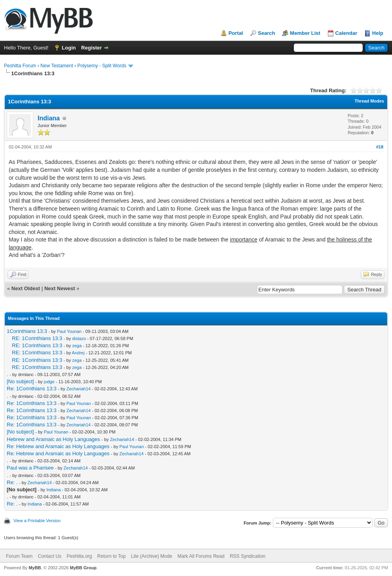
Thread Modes (369, 101)
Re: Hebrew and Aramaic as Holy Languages (58, 446)
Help (378, 33)
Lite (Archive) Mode (152, 556)
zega (77, 346)
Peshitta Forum (20, 66)
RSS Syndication (247, 556)
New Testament (57, 66)
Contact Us (49, 556)
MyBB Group (83, 568)
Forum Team (19, 556)
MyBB (35, 568)
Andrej (78, 353)
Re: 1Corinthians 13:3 (32, 389)
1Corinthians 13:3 (27, 331)
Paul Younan (69, 331)
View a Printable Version (37, 521)
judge (49, 382)
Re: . (12, 482)
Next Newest (60, 288)
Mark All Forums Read (201, 556)
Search (266, 33)
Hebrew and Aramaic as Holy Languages (53, 439)
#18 (380, 147)
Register (91, 48)
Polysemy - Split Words (102, 66)
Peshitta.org (79, 556)
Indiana (49, 118)
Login (69, 48)
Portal (236, 33)
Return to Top (112, 556)
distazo (79, 338)
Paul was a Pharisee (30, 468)
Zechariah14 (79, 389)
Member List (305, 33)
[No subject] (20, 381)
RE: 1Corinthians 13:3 (37, 338)
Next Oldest (26, 288)
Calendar (346, 33)
